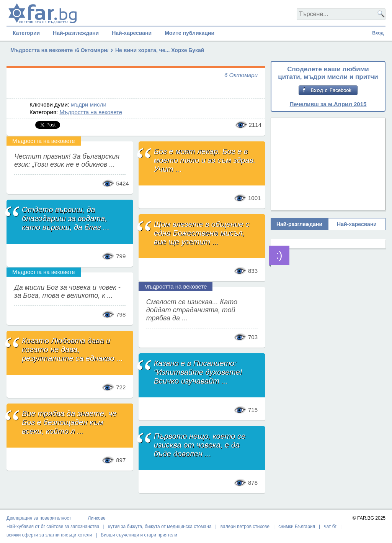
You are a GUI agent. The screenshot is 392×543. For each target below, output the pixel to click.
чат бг (330, 527)
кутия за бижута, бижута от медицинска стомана (160, 527)
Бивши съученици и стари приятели (139, 535)
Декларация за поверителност (39, 518)
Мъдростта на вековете (42, 50)
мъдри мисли (89, 104)
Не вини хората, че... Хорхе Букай (160, 50)
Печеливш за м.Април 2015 (328, 104)
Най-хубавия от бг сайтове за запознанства (53, 527)
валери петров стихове (245, 527)
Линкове (96, 518)
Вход (378, 33)
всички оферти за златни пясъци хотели (49, 535)
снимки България (297, 527)
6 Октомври (92, 50)
